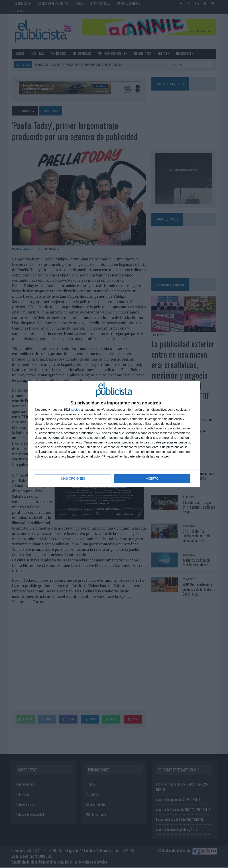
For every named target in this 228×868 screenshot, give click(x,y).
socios (76, 410)
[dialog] (114, 434)
